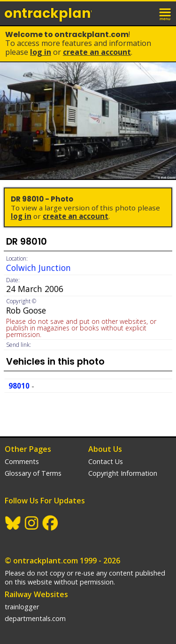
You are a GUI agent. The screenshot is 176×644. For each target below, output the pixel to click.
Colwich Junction (38, 268)
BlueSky (13, 523)
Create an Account (97, 52)
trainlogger (22, 607)
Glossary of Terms (33, 473)
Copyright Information (123, 473)
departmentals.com (35, 618)
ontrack (48, 13)
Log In (41, 52)
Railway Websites (36, 594)
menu (166, 13)
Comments (22, 461)
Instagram (32, 523)
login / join (145, 13)
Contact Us (106, 461)
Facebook (51, 523)
